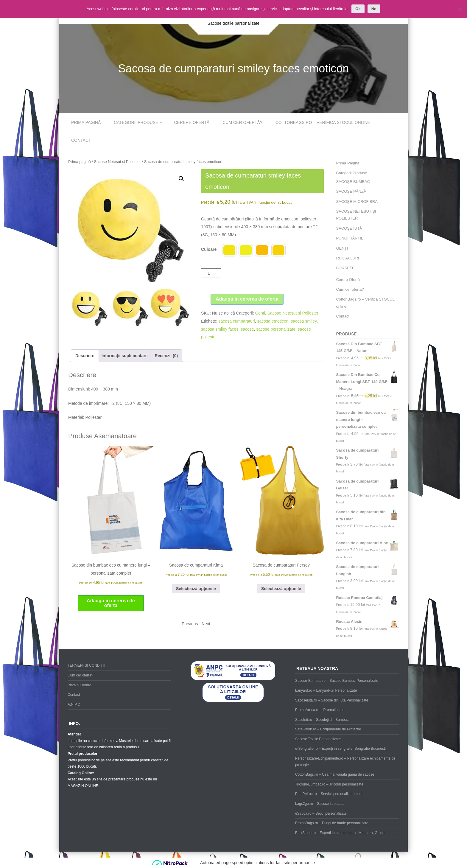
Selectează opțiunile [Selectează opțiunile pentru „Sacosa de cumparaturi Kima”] (196, 589)
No (374, 9)
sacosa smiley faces (220, 329)
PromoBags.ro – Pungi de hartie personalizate (332, 823)
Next (206, 624)
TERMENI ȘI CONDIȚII (86, 665)
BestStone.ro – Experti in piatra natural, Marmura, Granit (340, 833)
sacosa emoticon (273, 321)
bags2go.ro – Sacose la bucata (320, 804)
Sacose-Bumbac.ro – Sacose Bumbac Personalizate (337, 681)
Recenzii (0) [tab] (166, 356)
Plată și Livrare (79, 685)
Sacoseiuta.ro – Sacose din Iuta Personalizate (332, 700)
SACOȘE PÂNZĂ (351, 191)
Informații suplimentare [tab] (125, 356)
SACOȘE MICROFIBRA (357, 202)
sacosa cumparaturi (236, 321)
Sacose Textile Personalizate (318, 739)
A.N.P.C (74, 704)
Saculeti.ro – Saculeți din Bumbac (322, 720)
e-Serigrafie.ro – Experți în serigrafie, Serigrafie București (340, 749)
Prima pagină (80, 162)
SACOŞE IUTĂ (349, 228)
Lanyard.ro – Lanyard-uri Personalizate (326, 690)
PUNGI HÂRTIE (350, 238)
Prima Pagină (86, 122)
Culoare (209, 249)
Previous (190, 624)
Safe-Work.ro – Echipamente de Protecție (328, 729)
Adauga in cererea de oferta (247, 299)
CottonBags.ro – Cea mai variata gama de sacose (335, 774)
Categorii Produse (136, 122)
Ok (358, 9)
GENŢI (342, 248)
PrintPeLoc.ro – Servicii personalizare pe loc (330, 794)
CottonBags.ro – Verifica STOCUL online (323, 122)
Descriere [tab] (85, 356)
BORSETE (345, 268)
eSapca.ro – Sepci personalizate (321, 813)
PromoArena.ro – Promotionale (320, 710)
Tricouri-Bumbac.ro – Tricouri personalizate (329, 784)
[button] (181, 179)
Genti (260, 313)
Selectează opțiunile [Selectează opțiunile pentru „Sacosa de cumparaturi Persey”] (281, 589)
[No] (460, 9)
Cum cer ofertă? (242, 122)
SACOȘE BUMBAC (353, 182)
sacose (247, 329)
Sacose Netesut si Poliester (117, 162)
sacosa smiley (304, 321)
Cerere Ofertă (192, 122)
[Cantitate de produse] (211, 273)
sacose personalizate (276, 329)
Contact (81, 140)
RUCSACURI (347, 258)
